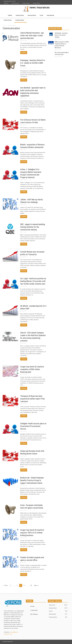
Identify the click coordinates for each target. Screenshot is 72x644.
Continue (24, 52)
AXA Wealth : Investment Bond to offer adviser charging (61, 35)
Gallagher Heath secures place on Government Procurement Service (33, 426)
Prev (6, 585)
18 (31, 585)
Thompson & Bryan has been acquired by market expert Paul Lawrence (32, 399)
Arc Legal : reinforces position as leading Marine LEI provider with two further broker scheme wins (33, 281)
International (51, 16)
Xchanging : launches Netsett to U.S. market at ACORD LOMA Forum (33, 63)
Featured (6, 3)
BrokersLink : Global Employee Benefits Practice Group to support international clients (32, 480)
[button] (68, 15)
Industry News (36, 3)
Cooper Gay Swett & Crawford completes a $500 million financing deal (32, 369)
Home (4, 25)
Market (10, 16)
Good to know (8, 21)
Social (42, 16)
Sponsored (58, 605)
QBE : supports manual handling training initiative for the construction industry (33, 227)
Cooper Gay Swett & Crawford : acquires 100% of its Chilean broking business (32, 533)
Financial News (26, 3)
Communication (15, 3)
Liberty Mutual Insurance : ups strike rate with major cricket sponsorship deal (32, 35)
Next (36, 585)
